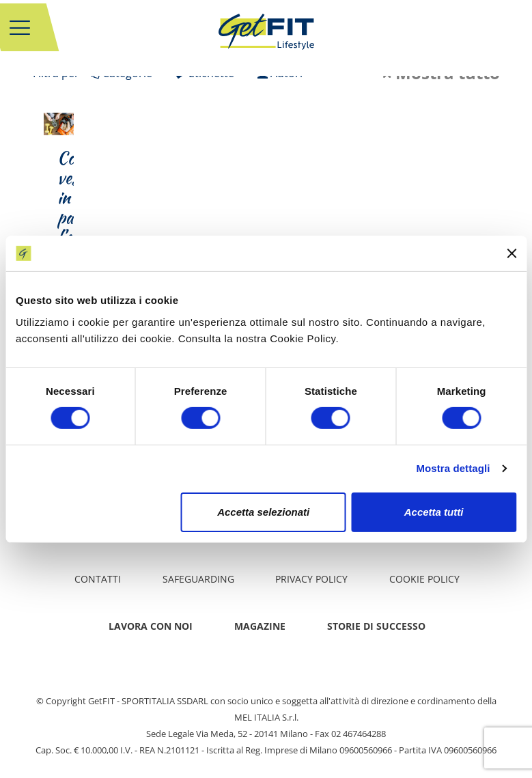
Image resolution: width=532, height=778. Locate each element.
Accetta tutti (434, 512)
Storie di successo (376, 626)
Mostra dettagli (453, 468)
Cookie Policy (424, 579)
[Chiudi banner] (512, 253)
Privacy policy (311, 579)
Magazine (260, 626)
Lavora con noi (151, 626)
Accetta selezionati (263, 512)
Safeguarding (198, 579)
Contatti (98, 579)
